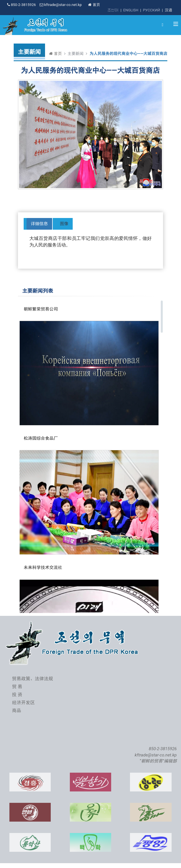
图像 (64, 224)
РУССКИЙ (151, 10)
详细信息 (39, 224)
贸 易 (17, 687)
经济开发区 (23, 703)
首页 (94, 5)
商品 (17, 710)
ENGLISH (131, 10)
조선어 (113, 10)
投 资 (17, 695)
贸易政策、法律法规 (32, 679)
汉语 (168, 10)
